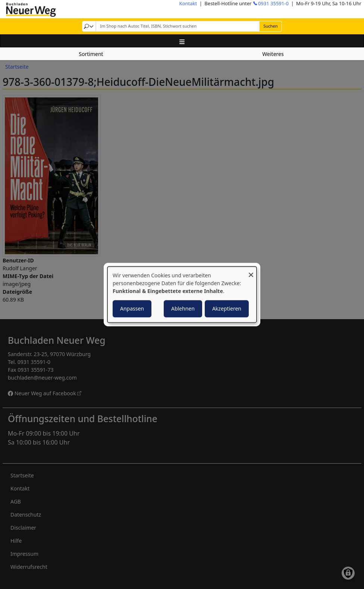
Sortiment (91, 54)
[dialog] (182, 294)
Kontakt (188, 3)
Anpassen (132, 308)
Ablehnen (183, 308)
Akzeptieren (227, 308)
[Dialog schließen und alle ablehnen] (251, 271)
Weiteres (273, 54)
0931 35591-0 (273, 3)
